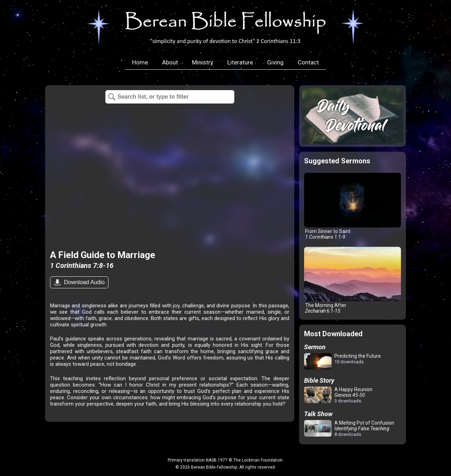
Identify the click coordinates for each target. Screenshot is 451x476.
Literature (240, 62)
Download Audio (84, 282)
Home (140, 62)
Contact (308, 62)
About (170, 62)
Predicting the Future (342, 362)
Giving (275, 62)
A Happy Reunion (338, 395)
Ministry (203, 62)
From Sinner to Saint (353, 206)
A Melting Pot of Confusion (349, 428)
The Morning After (353, 280)
